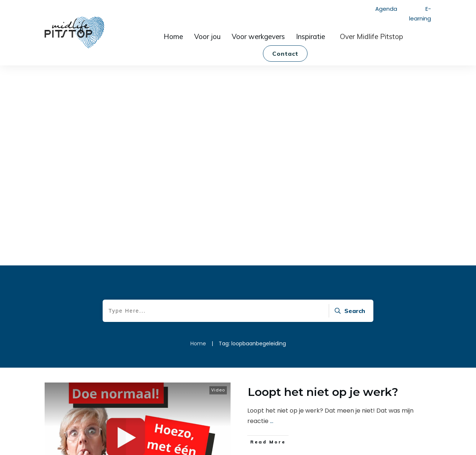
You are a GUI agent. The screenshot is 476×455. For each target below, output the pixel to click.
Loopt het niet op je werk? (323, 174)
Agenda (386, 9)
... (272, 203)
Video (218, 172)
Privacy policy (268, 443)
